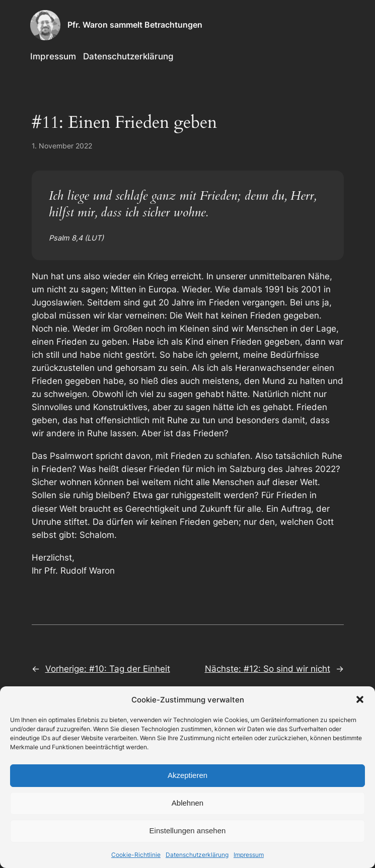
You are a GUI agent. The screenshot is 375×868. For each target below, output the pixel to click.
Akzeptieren (188, 775)
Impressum (249, 855)
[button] (360, 699)
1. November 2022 (62, 146)
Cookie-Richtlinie (136, 855)
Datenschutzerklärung (197, 855)
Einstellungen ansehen (188, 831)
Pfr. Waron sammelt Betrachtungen (135, 25)
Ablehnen (188, 803)
